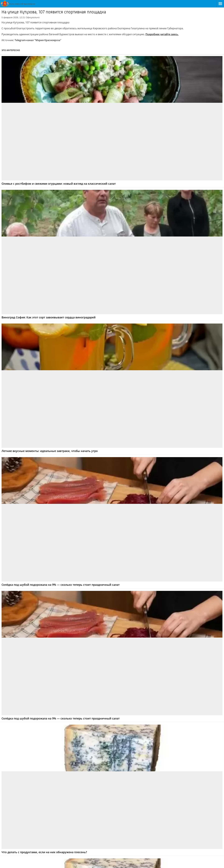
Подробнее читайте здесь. (162, 34)
